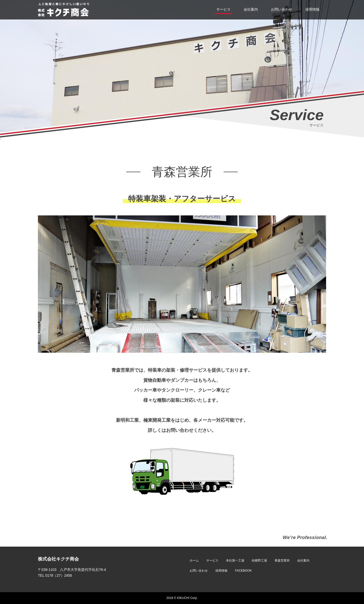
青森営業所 (282, 561)
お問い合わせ (199, 571)
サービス (212, 561)
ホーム (194, 561)
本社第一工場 (235, 561)
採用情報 (221, 571)
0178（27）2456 (59, 575)
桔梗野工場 (259, 561)
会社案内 (303, 561)
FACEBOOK (243, 571)
